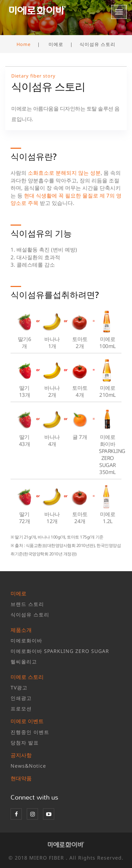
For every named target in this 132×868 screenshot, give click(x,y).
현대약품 (21, 778)
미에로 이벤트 (27, 721)
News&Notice (28, 766)
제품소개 (21, 630)
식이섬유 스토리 (30, 615)
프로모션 (21, 709)
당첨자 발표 (25, 743)
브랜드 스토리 (27, 604)
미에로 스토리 (27, 677)
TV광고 (19, 687)
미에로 (18, 593)
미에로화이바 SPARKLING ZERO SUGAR (60, 651)
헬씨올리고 (24, 662)
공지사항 (21, 755)
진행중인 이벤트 (30, 732)
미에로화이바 (26, 640)
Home (24, 44)
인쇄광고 (21, 698)
